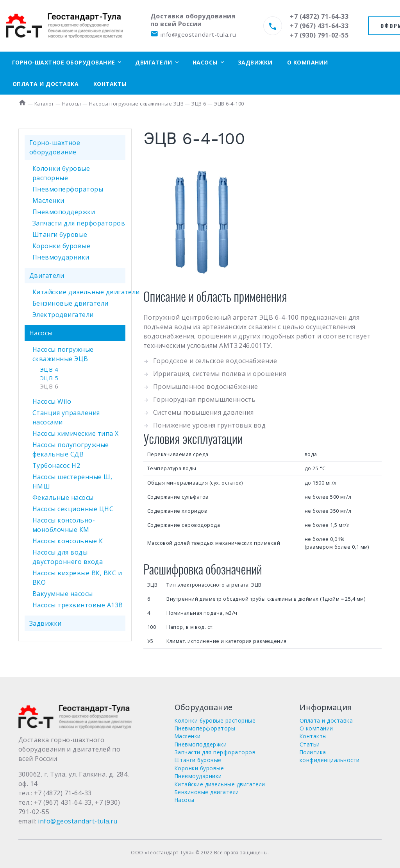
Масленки (48, 200)
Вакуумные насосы (63, 594)
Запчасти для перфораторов (79, 223)
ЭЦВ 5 (49, 378)
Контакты (110, 84)
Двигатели (154, 62)
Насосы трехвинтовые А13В (78, 605)
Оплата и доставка (46, 84)
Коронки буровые (61, 246)
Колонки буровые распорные (215, 720)
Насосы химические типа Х (76, 433)
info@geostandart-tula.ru (193, 34)
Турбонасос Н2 (56, 465)
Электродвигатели (63, 315)
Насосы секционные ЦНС (73, 509)
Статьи (310, 744)
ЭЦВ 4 (49, 370)
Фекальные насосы (63, 498)
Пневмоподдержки (64, 212)
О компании (308, 62)
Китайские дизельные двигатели (86, 292)
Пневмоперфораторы (68, 189)
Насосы (205, 62)
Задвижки (255, 62)
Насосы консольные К (68, 541)
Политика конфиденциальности (330, 756)
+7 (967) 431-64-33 (319, 26)
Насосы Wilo (52, 401)
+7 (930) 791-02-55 (319, 35)
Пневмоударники (61, 257)
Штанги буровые (60, 234)
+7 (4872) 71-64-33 (319, 16)
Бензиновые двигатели (71, 303)
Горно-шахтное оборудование (63, 62)
